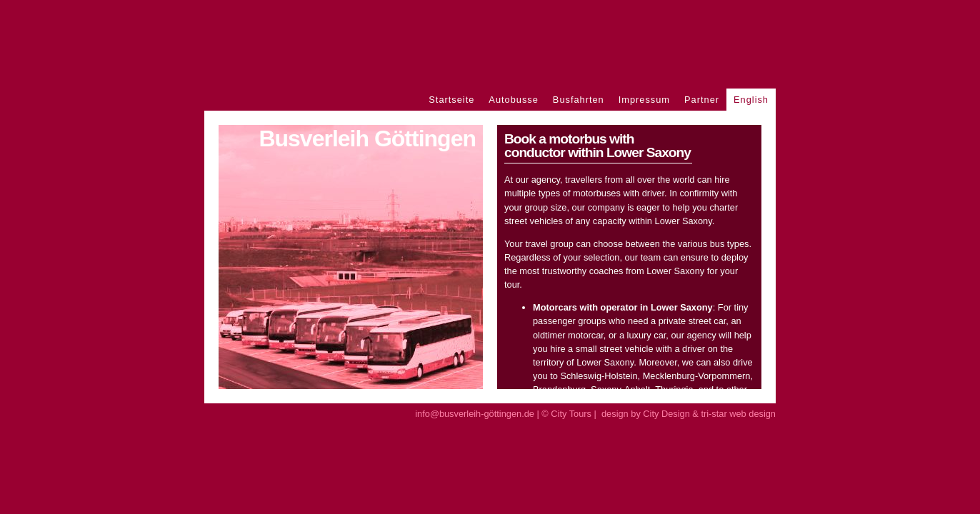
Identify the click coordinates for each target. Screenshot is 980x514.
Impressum (644, 100)
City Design (666, 414)
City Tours (571, 414)
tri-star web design (738, 414)
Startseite (451, 100)
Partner (702, 100)
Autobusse (513, 100)
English (751, 100)
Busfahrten (579, 100)
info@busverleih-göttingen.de (475, 414)
